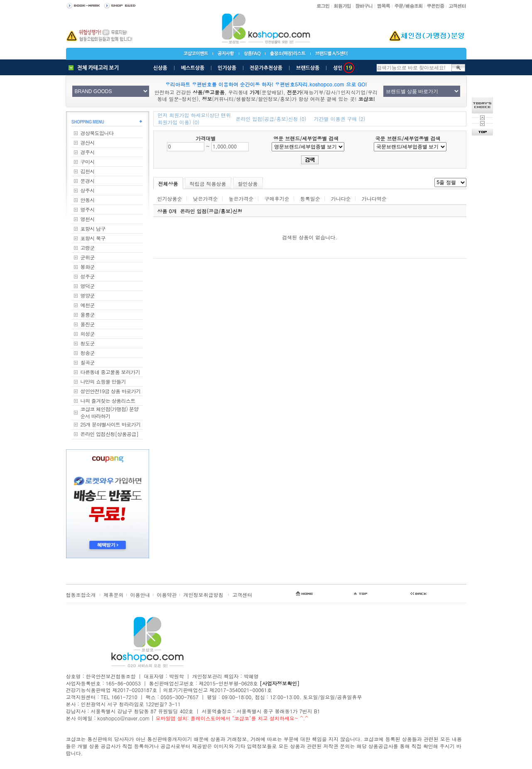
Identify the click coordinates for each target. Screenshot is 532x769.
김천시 (88, 171)
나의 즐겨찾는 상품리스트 (108, 401)
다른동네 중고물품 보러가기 (110, 372)
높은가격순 (241, 198)
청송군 (88, 353)
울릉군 (88, 314)
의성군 (88, 334)
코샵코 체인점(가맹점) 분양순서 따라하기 (110, 412)
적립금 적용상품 (208, 184)
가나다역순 (374, 198)
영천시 (88, 219)
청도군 (88, 343)
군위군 (88, 257)
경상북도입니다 (97, 133)
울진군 (88, 324)
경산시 (88, 142)
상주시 (88, 190)
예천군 (88, 305)
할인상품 (248, 184)
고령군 (88, 248)
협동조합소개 (81, 595)
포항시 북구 (93, 238)
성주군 (88, 276)
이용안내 (140, 595)
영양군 (88, 295)
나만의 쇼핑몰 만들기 (103, 381)
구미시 (88, 161)
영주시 (88, 209)
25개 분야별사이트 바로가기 (111, 424)
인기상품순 (170, 198)
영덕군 (88, 286)
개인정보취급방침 (203, 595)
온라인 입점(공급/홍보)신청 (211, 211)
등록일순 (310, 198)
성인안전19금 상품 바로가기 (111, 391)
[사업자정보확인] (279, 683)
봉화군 (88, 267)
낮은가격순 (206, 198)
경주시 (88, 152)
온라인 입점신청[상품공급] (110, 434)
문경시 (88, 181)
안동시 (88, 200)
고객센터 (243, 595)
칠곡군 (88, 362)
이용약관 (167, 595)
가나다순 (341, 198)
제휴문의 (114, 595)
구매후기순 (277, 198)
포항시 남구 (93, 228)
